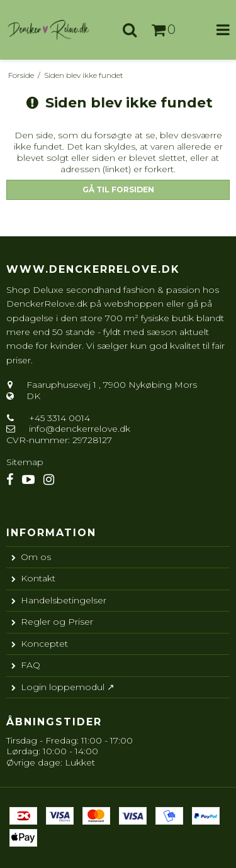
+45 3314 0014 (58, 418)
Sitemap (25, 462)
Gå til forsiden (118, 190)
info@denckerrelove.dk (80, 429)
